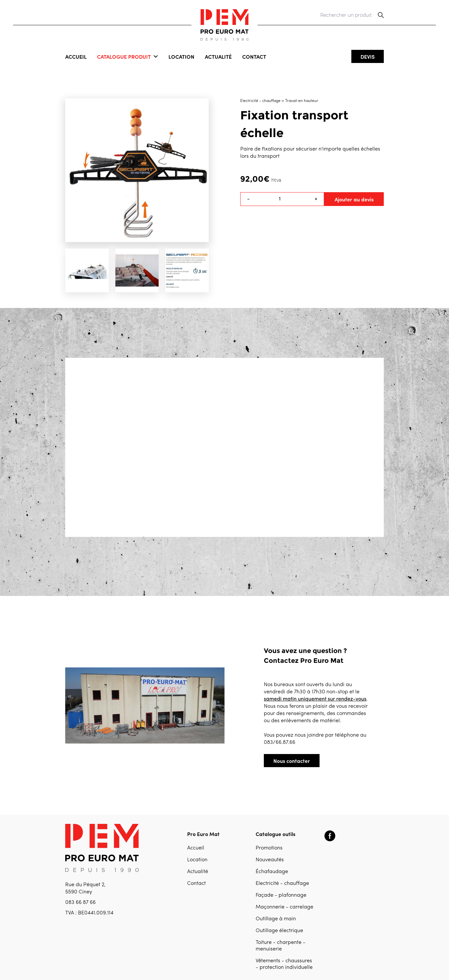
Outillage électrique (279, 931)
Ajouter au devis (354, 199)
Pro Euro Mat (203, 834)
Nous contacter (292, 761)
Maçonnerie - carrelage (284, 907)
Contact (254, 56)
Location (181, 56)
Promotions (269, 848)
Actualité (218, 56)
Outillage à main (276, 919)
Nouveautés (270, 860)
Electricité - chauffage (282, 884)
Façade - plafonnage (281, 895)
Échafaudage (272, 872)
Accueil (76, 56)
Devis (368, 56)
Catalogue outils (275, 834)
